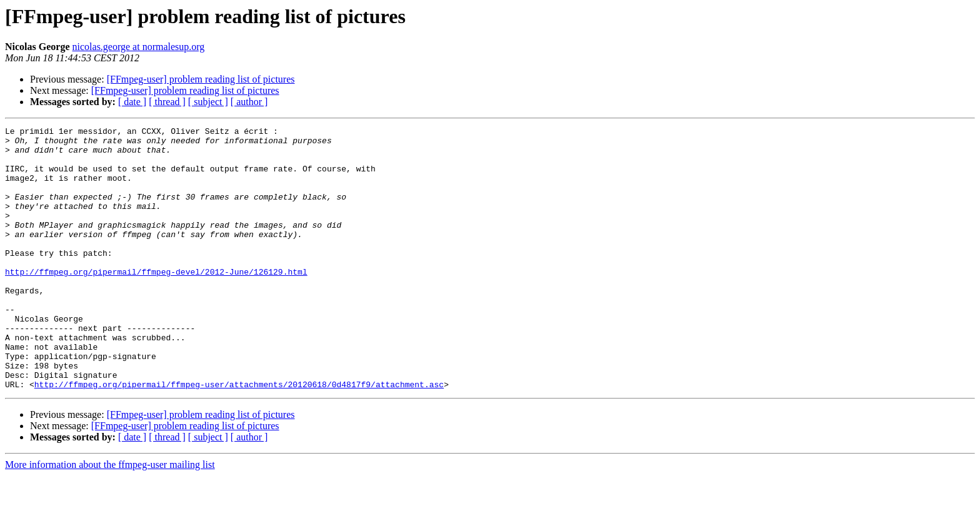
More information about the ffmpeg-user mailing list (110, 517)
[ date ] (132, 102)
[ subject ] (208, 102)
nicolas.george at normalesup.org (139, 47)
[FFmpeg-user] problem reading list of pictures (201, 79)
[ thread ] (167, 102)
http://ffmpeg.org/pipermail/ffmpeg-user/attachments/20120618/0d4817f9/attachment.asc (239, 437)
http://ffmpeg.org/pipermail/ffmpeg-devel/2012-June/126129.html (156, 302)
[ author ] (249, 102)
